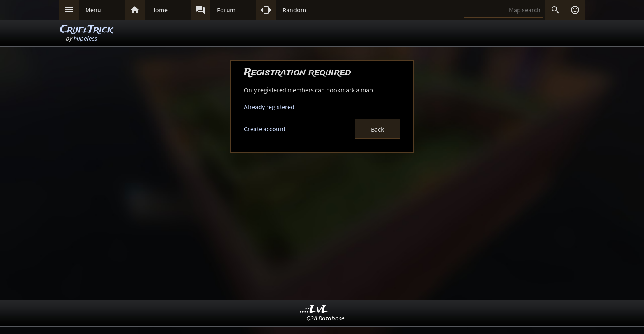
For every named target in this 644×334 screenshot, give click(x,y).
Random (294, 10)
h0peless (85, 38)
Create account (265, 129)
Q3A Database (325, 318)
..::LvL (314, 310)
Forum (226, 10)
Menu (93, 10)
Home (159, 10)
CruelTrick (86, 30)
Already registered (269, 107)
